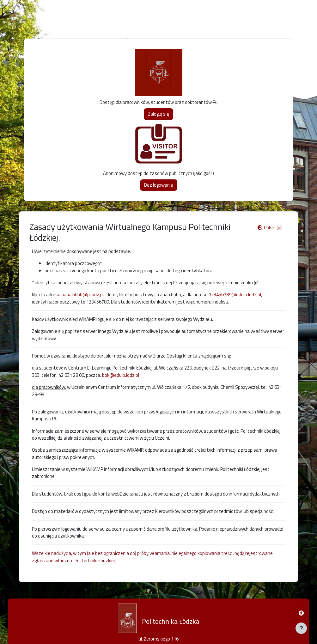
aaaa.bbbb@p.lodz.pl (82, 295)
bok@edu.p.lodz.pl (121, 375)
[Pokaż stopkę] (301, 628)
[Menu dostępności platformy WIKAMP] (301, 613)
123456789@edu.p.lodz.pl (235, 295)
